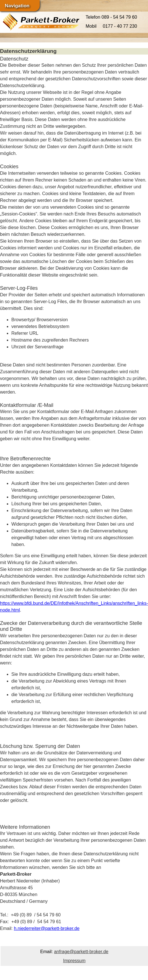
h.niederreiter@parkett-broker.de (47, 928)
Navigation (17, 6)
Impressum (74, 961)
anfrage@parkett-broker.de (81, 952)
